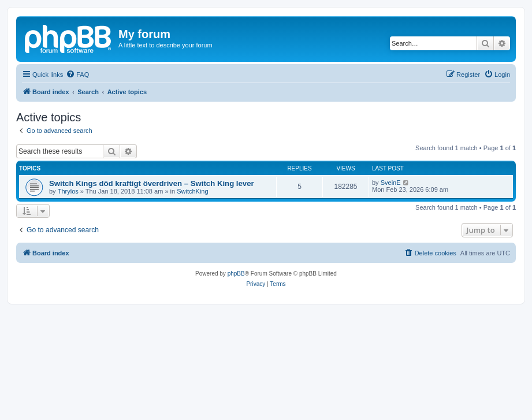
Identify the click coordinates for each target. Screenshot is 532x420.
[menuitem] (77, 75)
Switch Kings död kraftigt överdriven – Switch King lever (152, 183)
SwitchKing (192, 191)
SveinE (391, 183)
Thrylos (68, 191)
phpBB (236, 274)
